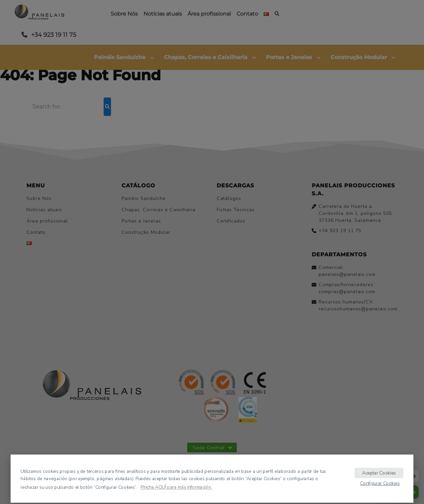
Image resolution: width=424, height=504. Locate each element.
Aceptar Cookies (379, 473)
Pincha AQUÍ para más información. (176, 487)
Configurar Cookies (380, 483)
